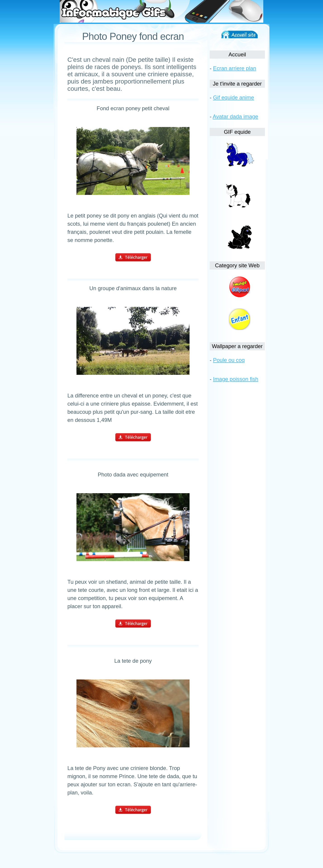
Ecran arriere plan (235, 68)
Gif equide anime (234, 97)
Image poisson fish (236, 379)
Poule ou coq (229, 360)
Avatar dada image (235, 116)
